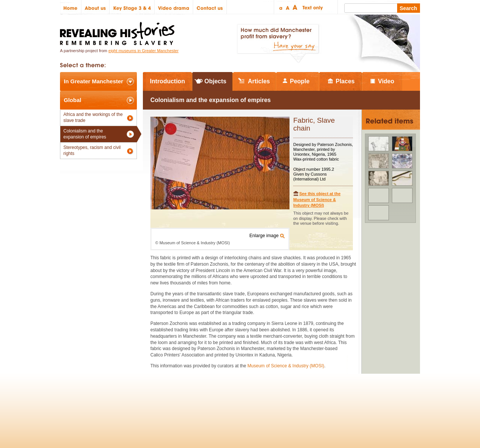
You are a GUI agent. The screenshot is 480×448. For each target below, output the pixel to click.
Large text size (295, 7)
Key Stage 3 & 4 (132, 7)
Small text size (280, 7)
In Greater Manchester (93, 81)
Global (73, 100)
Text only (311, 7)
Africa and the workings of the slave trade (93, 117)
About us (95, 7)
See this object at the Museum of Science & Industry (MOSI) (317, 199)
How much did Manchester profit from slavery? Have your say (278, 44)
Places (345, 81)
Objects (215, 81)
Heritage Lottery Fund (309, 400)
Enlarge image (264, 236)
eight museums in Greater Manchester (143, 51)
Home (71, 7)
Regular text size (288, 7)
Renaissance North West (379, 400)
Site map (99, 400)
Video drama (174, 7)
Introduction (167, 81)
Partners (150, 400)
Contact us (210, 7)
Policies (73, 400)
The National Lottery (254, 400)
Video (386, 81)
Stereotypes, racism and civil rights (92, 150)
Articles (259, 81)
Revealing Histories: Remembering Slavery (119, 31)
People (300, 81)
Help (173, 400)
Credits (124, 400)
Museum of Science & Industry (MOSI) (286, 366)
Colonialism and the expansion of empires (85, 134)
